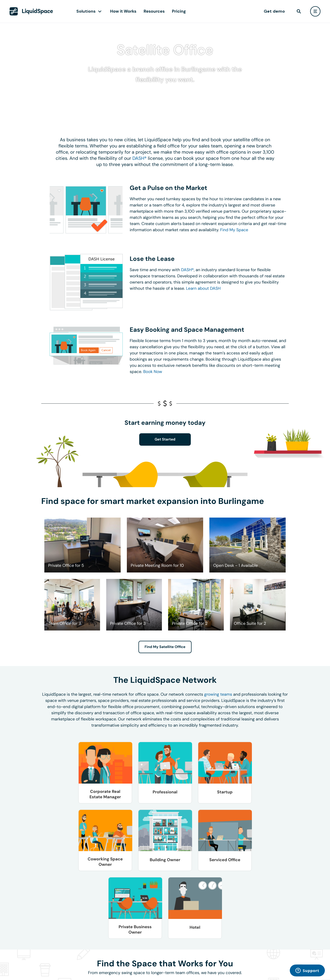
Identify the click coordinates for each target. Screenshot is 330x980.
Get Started (165, 439)
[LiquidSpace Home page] (31, 11)
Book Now (152, 372)
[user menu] (315, 11)
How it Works (123, 11)
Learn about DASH (203, 288)
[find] (299, 11)
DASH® (139, 158)
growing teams (218, 694)
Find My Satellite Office (165, 647)
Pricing (179, 11)
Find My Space (234, 230)
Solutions (86, 11)
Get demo (274, 11)
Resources (154, 11)
